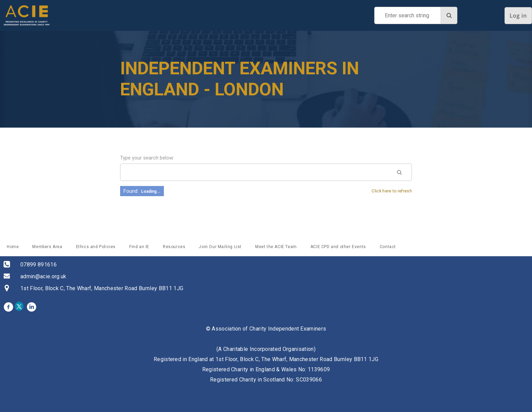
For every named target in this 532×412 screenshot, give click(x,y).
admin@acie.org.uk (43, 276)
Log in (518, 16)
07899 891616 (39, 265)
